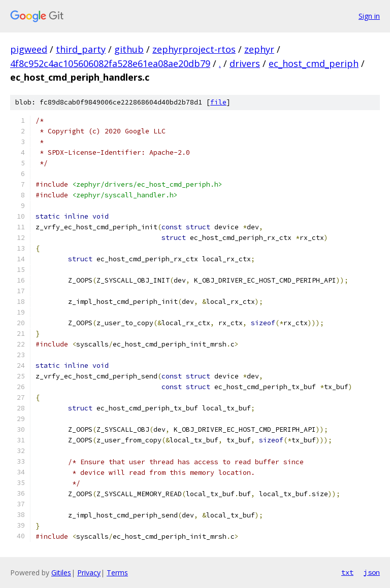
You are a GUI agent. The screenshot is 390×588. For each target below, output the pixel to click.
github (129, 49)
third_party (81, 49)
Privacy (89, 573)
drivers (245, 63)
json (372, 572)
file (218, 102)
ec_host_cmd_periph (314, 63)
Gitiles (61, 573)
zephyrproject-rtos (194, 49)
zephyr (259, 49)
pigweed (29, 49)
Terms (117, 573)
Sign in (369, 16)
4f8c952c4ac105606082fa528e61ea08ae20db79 (110, 63)
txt (347, 572)
